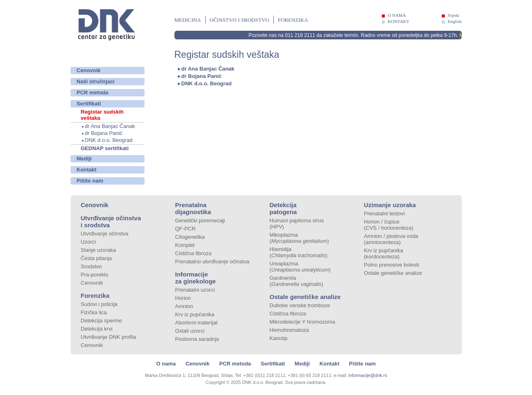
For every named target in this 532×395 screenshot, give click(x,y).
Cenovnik (89, 70)
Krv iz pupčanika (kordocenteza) (384, 253)
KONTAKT (399, 21)
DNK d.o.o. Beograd (109, 140)
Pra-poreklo (95, 275)
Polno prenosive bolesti (392, 265)
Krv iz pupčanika (195, 314)
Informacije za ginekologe (196, 278)
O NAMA (397, 15)
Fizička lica (94, 312)
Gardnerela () (297, 281)
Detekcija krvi (97, 329)
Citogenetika (190, 237)
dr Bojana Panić (104, 133)
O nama (166, 364)
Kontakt (87, 170)
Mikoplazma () (299, 238)
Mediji (84, 159)
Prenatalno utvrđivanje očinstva (212, 261)
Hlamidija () (299, 252)
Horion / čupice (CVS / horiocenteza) (389, 225)
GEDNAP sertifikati (105, 148)
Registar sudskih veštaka (102, 115)
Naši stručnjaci (96, 81)
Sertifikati (89, 104)
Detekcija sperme (101, 321)
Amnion (184, 306)
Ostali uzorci (190, 331)
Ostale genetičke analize (305, 297)
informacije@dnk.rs (368, 375)
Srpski (454, 15)
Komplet (185, 245)
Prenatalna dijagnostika (193, 208)
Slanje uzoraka (99, 250)
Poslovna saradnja (197, 339)
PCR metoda (93, 92)
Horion (183, 298)
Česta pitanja (96, 258)
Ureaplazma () (300, 267)
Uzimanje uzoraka (390, 205)
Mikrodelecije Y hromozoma (303, 322)
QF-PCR (186, 229)
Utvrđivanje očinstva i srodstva (111, 221)
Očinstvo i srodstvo (240, 20)
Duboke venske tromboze (300, 305)
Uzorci (88, 242)
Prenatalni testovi (385, 213)
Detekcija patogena (283, 208)
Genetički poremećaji (200, 220)
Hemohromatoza (289, 330)
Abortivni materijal (196, 323)
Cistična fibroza (194, 253)
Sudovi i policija (99, 304)
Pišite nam (90, 181)
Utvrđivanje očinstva (105, 234)
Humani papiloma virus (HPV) (297, 224)
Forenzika (293, 20)
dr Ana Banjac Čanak (110, 126)
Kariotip (279, 338)
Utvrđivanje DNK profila (109, 337)
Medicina (188, 20)
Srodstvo (91, 266)
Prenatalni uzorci (195, 290)
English (455, 21)
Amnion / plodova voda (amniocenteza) (391, 239)
